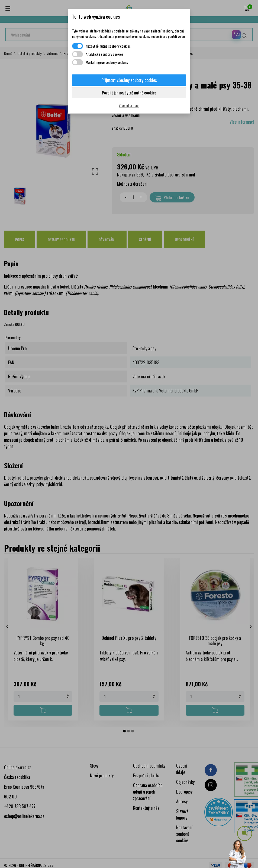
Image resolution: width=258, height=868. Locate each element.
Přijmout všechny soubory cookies (129, 80)
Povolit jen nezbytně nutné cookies (129, 93)
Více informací (129, 105)
